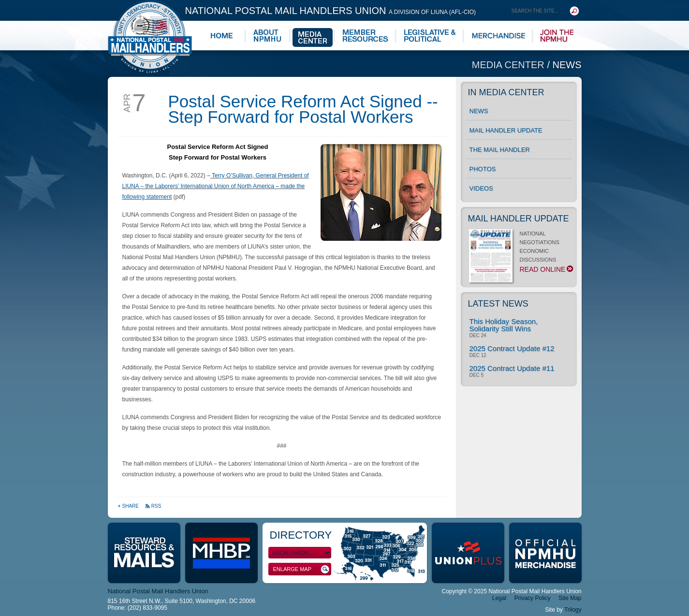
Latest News (498, 304)
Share (129, 506)
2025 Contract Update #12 (512, 348)
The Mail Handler (500, 150)
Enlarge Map (301, 569)
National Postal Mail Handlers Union (331, 11)
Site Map (570, 598)
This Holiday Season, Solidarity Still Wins (504, 325)
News (567, 65)
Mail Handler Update (506, 130)
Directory (301, 535)
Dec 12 (478, 355)
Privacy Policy (533, 598)
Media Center (510, 65)
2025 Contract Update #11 (512, 368)
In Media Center (506, 92)
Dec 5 (476, 375)
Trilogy (573, 610)
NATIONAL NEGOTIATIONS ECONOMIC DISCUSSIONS (520, 254)
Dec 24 (478, 336)
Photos (483, 169)
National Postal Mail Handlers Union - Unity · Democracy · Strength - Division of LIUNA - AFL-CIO (150, 37)
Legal (499, 598)
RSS (153, 506)
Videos (481, 188)
